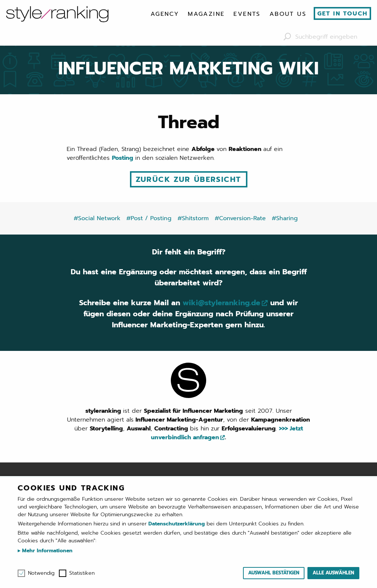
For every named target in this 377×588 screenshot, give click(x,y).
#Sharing (285, 218)
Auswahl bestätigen (274, 573)
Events (247, 14)
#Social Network (97, 218)
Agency (165, 14)
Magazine (206, 14)
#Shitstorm (193, 218)
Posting (124, 158)
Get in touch (343, 14)
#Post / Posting (149, 218)
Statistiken (82, 573)
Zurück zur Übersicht (189, 179)
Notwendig (41, 573)
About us (288, 14)
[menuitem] (165, 14)
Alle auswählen (333, 573)
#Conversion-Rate (240, 218)
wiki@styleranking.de (221, 303)
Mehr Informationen (46, 551)
